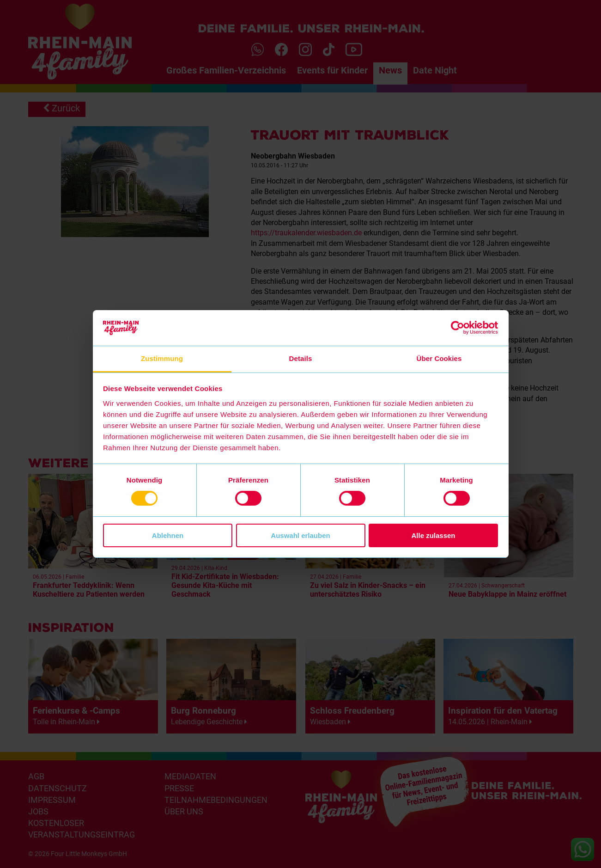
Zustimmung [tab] (162, 358)
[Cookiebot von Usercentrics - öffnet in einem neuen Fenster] (458, 328)
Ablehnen (168, 535)
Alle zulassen (433, 535)
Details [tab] (301, 358)
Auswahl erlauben (300, 535)
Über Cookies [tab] (439, 358)
